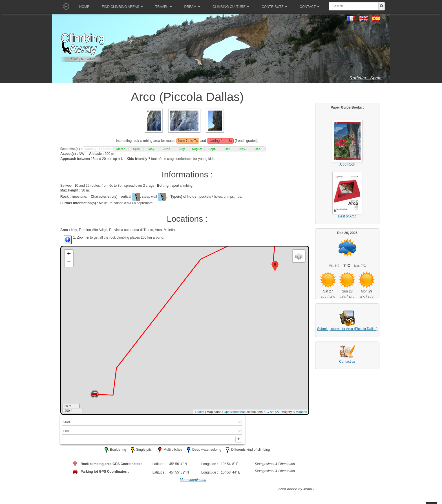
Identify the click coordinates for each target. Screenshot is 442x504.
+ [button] (69, 254)
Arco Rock (347, 164)
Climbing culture (231, 7)
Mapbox (301, 412)
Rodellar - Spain (366, 78)
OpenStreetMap (235, 412)
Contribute (274, 7)
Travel (164, 7)
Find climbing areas (122, 7)
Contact (310, 7)
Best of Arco (347, 216)
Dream (192, 7)
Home (84, 7)
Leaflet (199, 412)
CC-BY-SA (272, 412)
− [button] (69, 263)
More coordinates (193, 482)
